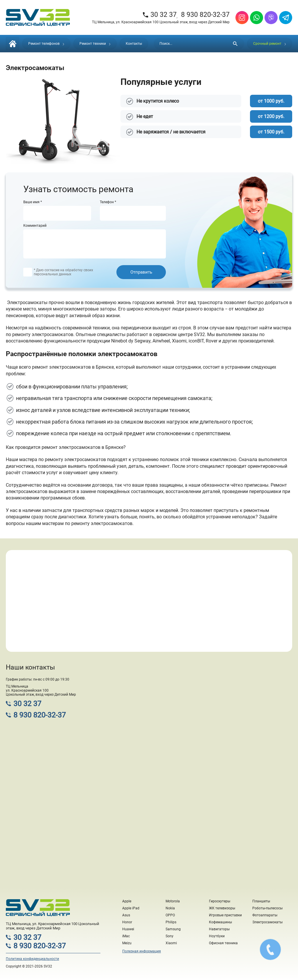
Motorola (173, 901)
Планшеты (261, 901)
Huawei (128, 929)
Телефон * (108, 202)
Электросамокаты (267, 922)
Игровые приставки (225, 915)
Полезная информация (142, 951)
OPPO (170, 915)
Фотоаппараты (265, 915)
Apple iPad (131, 908)
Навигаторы (219, 929)
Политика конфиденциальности (32, 959)
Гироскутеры (220, 901)
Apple (127, 901)
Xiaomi (171, 943)
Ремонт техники (95, 44)
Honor (127, 922)
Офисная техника (223, 943)
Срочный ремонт (270, 44)
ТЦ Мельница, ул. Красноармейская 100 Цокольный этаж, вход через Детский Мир (161, 22)
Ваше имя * (33, 202)
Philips (171, 922)
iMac (126, 936)
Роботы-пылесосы (267, 908)
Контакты (134, 44)
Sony (170, 936)
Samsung (173, 929)
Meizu (127, 943)
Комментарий (35, 226)
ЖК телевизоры (222, 908)
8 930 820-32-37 (205, 15)
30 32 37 (159, 15)
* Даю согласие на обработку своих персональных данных (63, 272)
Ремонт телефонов (46, 44)
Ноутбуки (217, 936)
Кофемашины (220, 922)
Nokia (170, 908)
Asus (126, 915)
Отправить (141, 272)
